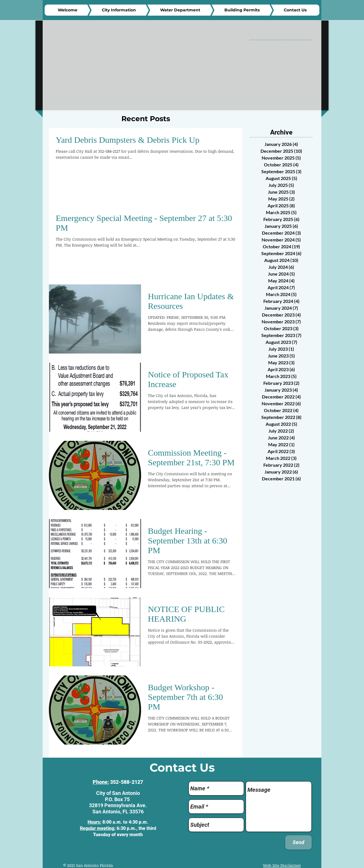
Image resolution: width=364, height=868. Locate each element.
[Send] (298, 842)
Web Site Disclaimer (282, 865)
